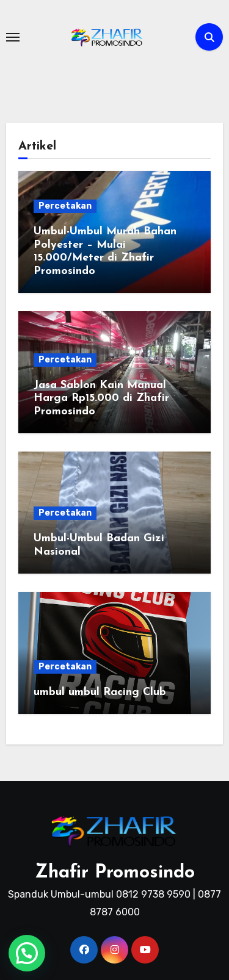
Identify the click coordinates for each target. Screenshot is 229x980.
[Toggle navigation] (13, 37)
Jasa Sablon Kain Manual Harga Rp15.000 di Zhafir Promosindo (101, 398)
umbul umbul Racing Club (100, 692)
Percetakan (65, 206)
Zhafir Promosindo (115, 873)
